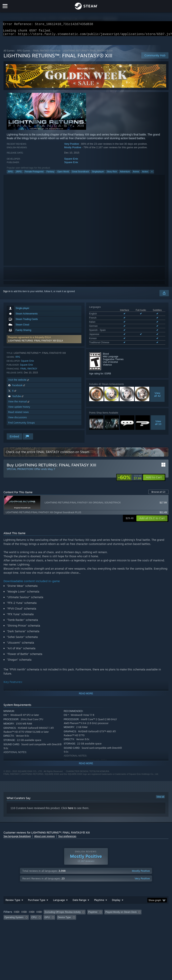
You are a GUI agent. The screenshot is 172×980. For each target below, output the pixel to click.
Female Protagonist (34, 174)
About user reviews (45, 839)
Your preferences (67, 839)
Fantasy (50, 174)
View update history (19, 409)
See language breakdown (17, 839)
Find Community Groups (22, 425)
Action (145, 174)
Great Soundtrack (80, 174)
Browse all (158, 494)
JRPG (19, 174)
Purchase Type (37, 902)
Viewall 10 (158, 416)
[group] (86, 917)
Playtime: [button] (93, 914)
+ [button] (152, 174)
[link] (130, 480)
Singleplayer (98, 174)
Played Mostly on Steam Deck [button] (121, 914)
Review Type (13, 902)
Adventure (125, 174)
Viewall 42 (157, 388)
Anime (136, 174)
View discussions (18, 420)
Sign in (7, 294)
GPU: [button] (47, 920)
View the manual (19, 404)
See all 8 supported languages (105, 337)
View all (160, 799)
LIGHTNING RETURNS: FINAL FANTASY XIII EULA (36, 343)
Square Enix (71, 161)
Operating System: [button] (14, 920)
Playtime (99, 902)
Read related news (18, 414)
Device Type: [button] (64, 920)
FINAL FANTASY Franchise (47, 53)
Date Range (79, 902)
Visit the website (19, 382)
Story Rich (112, 174)
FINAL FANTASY (29, 371)
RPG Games (24, 53)
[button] (44, 341)
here (71, 810)
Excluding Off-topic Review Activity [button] (63, 914)
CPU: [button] (34, 920)
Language (59, 902)
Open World (63, 174)
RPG (10, 174)
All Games (9, 53)
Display (116, 902)
